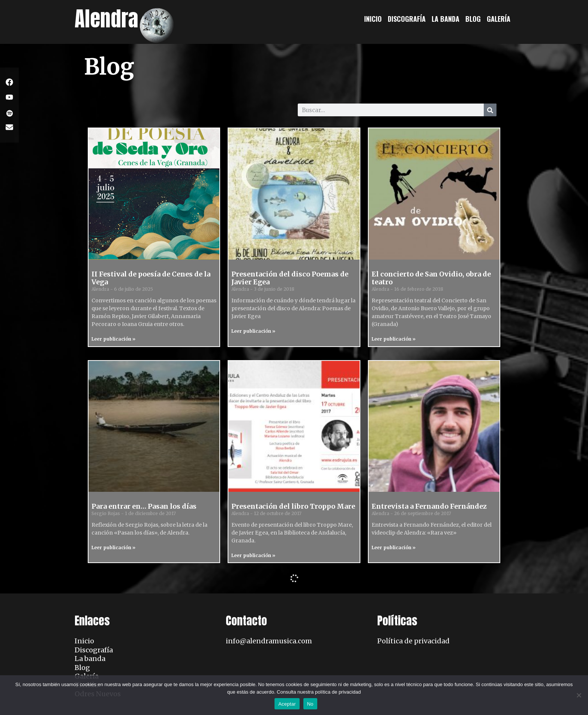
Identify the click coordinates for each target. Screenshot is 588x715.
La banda (445, 19)
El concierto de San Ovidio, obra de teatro (431, 278)
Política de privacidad (413, 641)
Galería (499, 19)
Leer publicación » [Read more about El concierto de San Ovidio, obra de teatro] (394, 339)
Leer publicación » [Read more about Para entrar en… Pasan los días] (113, 548)
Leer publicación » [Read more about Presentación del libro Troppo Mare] (253, 555)
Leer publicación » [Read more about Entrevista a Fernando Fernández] (394, 548)
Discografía (407, 19)
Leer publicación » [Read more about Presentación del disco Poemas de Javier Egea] (253, 331)
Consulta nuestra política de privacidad (319, 692)
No (310, 704)
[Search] (490, 110)
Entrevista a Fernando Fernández (429, 506)
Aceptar (287, 704)
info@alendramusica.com (269, 641)
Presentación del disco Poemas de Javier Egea (290, 278)
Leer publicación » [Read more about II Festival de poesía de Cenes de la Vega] (113, 339)
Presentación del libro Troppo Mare (293, 506)
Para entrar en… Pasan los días (144, 506)
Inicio (373, 19)
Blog (473, 19)
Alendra (106, 19)
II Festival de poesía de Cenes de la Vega (151, 278)
